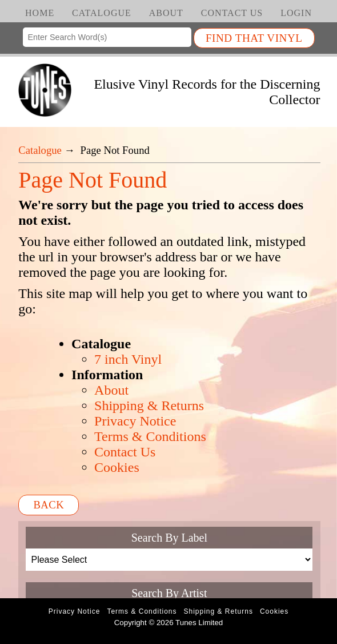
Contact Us (232, 13)
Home (40, 13)
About (166, 13)
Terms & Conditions (150, 436)
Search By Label (169, 538)
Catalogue (102, 13)
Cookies (117, 467)
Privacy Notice (135, 421)
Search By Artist (169, 593)
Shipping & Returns (149, 406)
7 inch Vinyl (128, 359)
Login (296, 13)
